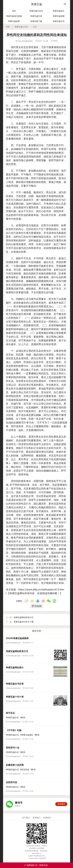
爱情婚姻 (37, 606)
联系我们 (37, 818)
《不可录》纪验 (14, 730)
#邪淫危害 (25, 770)
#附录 (23, 718)
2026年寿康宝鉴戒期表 (17, 638)
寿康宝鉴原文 (59, 11)
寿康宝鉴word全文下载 (24, 622)
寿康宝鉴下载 (36, 21)
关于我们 (26, 818)
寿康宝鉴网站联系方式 (23, 617)
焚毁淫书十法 (13, 748)
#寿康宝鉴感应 (27, 735)
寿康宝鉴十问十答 (15, 697)
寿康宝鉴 (37, 4)
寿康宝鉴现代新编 (14, 16)
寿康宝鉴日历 (59, 21)
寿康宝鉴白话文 (36, 11)
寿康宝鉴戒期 (59, 16)
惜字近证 (10, 713)
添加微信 (61, 804)
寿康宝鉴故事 (14, 21)
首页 (14, 11)
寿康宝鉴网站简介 (15, 668)
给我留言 (47, 818)
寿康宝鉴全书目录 (15, 684)
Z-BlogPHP (42, 858)
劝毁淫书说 (11, 782)
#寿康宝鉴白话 (12, 718)
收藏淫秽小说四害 (15, 765)
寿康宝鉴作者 (36, 16)
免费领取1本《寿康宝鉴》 (36, 865)
